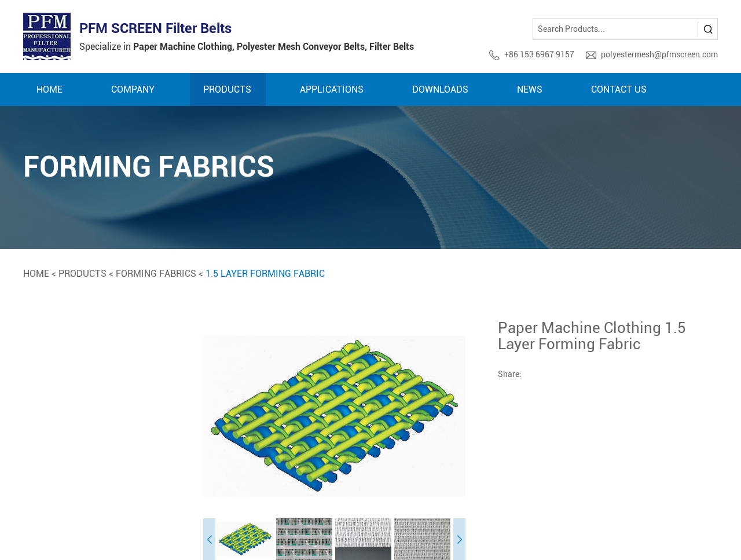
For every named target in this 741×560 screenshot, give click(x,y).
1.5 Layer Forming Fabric (265, 274)
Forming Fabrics (156, 274)
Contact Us (619, 89)
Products (227, 89)
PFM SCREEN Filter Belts (155, 28)
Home (49, 89)
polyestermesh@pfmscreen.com (659, 54)
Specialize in (247, 47)
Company (133, 89)
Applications (332, 89)
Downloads (440, 89)
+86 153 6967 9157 (539, 54)
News (530, 89)
